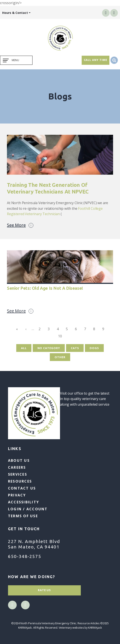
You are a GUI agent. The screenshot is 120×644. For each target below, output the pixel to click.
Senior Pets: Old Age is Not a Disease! (45, 288)
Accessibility (24, 502)
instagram (114, 13)
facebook (106, 13)
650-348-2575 (25, 556)
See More (20, 225)
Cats (75, 348)
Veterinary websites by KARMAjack (80, 628)
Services (18, 474)
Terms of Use (23, 516)
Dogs (94, 348)
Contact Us (22, 488)
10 (61, 337)
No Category (49, 348)
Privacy (17, 495)
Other (60, 357)
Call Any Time (96, 60)
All (24, 348)
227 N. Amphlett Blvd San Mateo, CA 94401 (34, 544)
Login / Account (28, 509)
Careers (17, 467)
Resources (20, 481)
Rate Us (45, 590)
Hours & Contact (15, 13)
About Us (19, 460)
